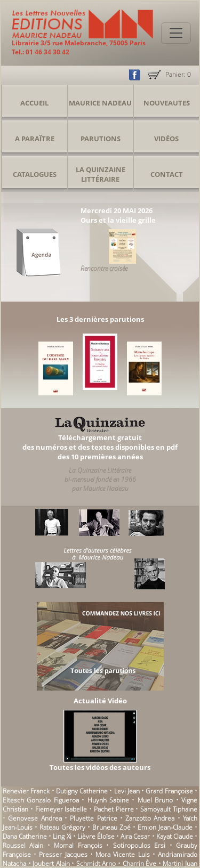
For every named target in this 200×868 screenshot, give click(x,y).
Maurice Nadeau (100, 103)
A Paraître (35, 139)
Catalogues (35, 174)
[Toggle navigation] (176, 33)
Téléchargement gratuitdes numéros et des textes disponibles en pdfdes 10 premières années (100, 447)
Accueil (34, 103)
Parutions (101, 139)
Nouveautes (167, 103)
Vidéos (166, 139)
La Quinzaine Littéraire (101, 174)
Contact (167, 174)
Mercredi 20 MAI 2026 (117, 210)
